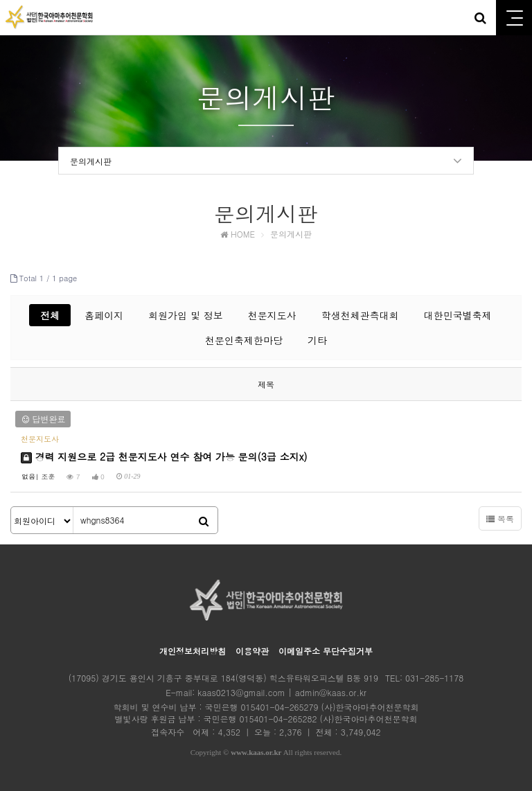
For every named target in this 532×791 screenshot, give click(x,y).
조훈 (48, 477)
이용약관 (252, 651)
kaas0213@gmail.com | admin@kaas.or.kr (282, 692)
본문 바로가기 (0, 0)
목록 (500, 518)
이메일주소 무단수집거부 (326, 651)
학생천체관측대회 (360, 315)
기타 (317, 340)
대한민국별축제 (458, 315)
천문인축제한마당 (244, 340)
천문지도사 (272, 315)
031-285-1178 (434, 678)
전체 (50, 315)
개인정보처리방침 (193, 651)
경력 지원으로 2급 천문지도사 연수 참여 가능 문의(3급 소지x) (164, 456)
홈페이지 (104, 315)
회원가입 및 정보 (185, 315)
